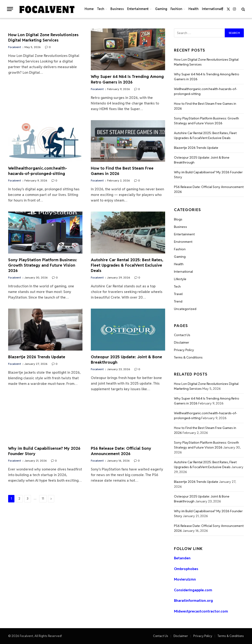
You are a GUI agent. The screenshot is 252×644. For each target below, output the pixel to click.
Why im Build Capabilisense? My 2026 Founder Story (44, 451)
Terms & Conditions (188, 357)
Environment (183, 242)
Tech (101, 9)
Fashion (176, 9)
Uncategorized (185, 309)
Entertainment (138, 9)
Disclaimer (182, 342)
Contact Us (182, 335)
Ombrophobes (186, 569)
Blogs (178, 219)
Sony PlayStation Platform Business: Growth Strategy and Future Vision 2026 (43, 265)
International (212, 9)
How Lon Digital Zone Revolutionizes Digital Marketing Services (43, 37)
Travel (178, 294)
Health (193, 9)
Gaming (161, 9)
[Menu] (10, 9)
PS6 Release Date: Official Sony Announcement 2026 (121, 451)
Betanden (182, 558)
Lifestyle (180, 279)
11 (43, 499)
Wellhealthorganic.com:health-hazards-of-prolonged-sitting (38, 171)
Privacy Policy (184, 350)
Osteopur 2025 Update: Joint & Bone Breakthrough (126, 360)
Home (89, 9)
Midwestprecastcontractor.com (201, 611)
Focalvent (15, 47)
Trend (178, 301)
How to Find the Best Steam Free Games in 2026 (122, 171)
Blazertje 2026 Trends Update (37, 357)
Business (117, 9)
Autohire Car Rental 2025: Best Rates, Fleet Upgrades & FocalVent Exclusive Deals (127, 265)
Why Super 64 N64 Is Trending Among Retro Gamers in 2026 (127, 79)
